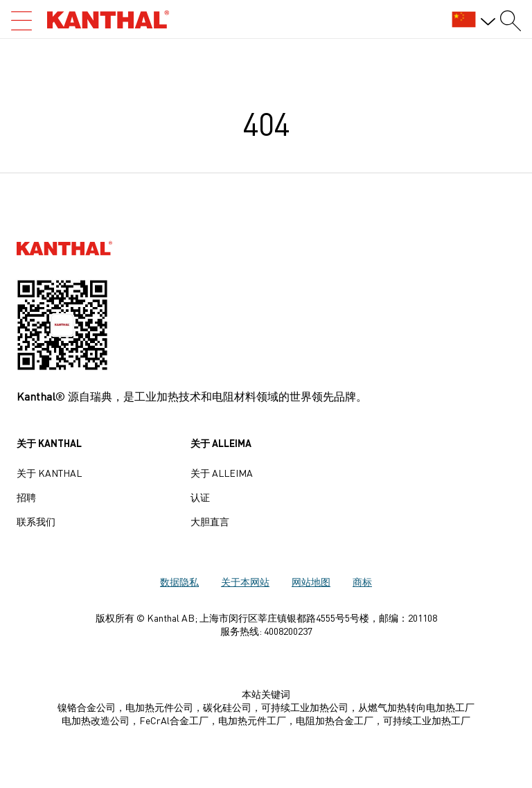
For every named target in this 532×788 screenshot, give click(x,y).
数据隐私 (179, 581)
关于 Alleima (222, 473)
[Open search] (21, 21)
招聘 (26, 497)
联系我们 (36, 521)
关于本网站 (245, 581)
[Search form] (511, 21)
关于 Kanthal (49, 473)
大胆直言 (210, 521)
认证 (200, 497)
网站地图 (311, 581)
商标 (362, 581)
